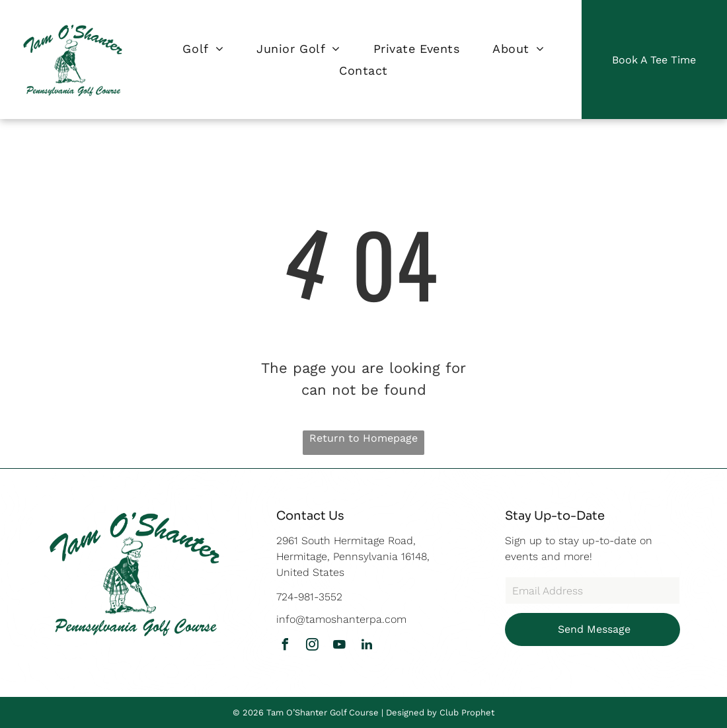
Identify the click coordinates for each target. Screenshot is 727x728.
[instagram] (313, 646)
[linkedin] (367, 646)
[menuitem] (203, 49)
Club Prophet (467, 712)
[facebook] (286, 646)
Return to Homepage (363, 438)
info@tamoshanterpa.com (341, 619)
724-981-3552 (309, 597)
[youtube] (340, 646)
